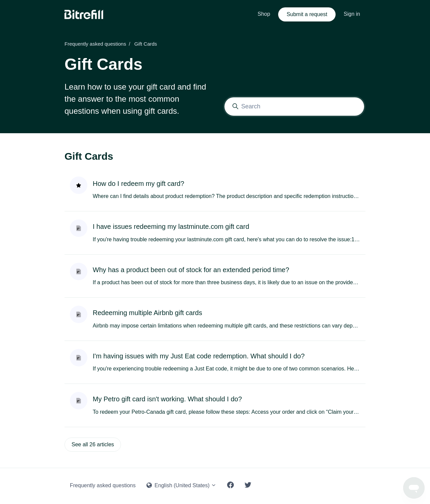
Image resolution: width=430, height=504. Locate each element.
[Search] (294, 107)
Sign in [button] (352, 14)
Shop (264, 14)
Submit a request (307, 14)
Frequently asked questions (95, 44)
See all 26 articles (93, 444)
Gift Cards (89, 156)
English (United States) (182, 485)
